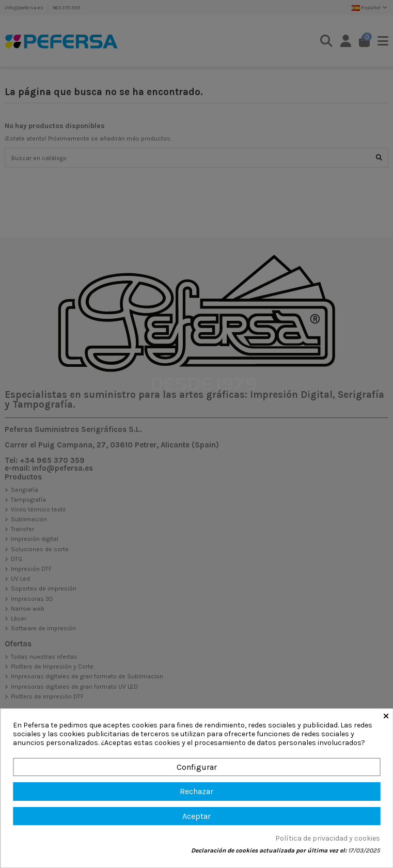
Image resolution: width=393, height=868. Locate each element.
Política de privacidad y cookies (328, 839)
